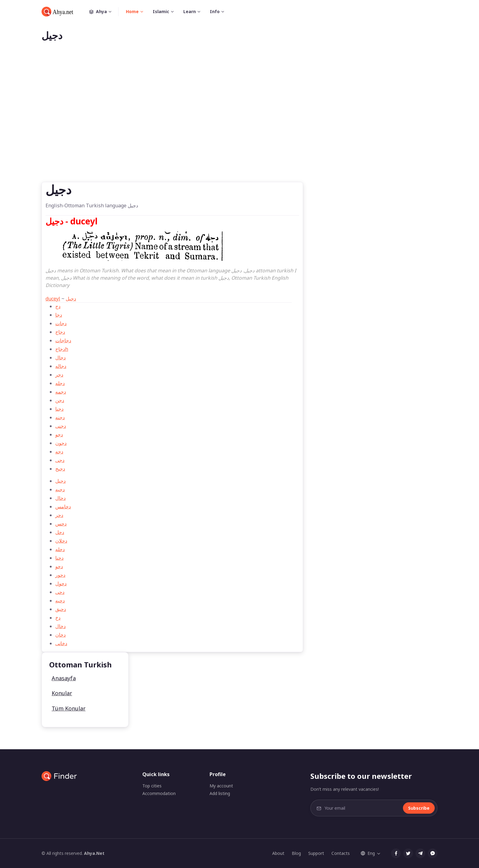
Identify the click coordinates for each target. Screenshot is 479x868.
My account (221, 786)
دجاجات (63, 340)
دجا (59, 315)
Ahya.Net (94, 853)
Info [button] (215, 11)
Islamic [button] (161, 11)
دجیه (60, 489)
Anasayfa (64, 678)
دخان (60, 635)
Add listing (220, 793)
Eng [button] (368, 853)
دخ (58, 618)
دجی (60, 460)
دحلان (61, 541)
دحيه (60, 601)
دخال (60, 626)
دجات (61, 323)
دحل (60, 532)
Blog (296, 853)
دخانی (61, 643)
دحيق (61, 609)
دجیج (60, 469)
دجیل (71, 299)
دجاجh (62, 349)
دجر (59, 375)
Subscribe (419, 808)
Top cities (152, 786)
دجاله (61, 366)
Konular (62, 693)
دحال (60, 498)
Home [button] (132, 11)
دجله (60, 383)
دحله (60, 549)
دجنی (61, 426)
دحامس (63, 507)
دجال (60, 358)
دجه (59, 452)
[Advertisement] (239, 122)
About (278, 853)
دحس (61, 524)
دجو (59, 434)
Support (316, 853)
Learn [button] (190, 11)
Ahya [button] (104, 12)
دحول (61, 583)
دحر (59, 515)
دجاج (60, 332)
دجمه (61, 392)
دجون (61, 443)
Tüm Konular (69, 708)
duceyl (53, 299)
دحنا (59, 558)
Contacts (341, 853)
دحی (60, 592)
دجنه (60, 417)
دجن (60, 400)
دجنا (59, 409)
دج (58, 306)
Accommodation (159, 793)
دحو (59, 566)
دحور (60, 575)
